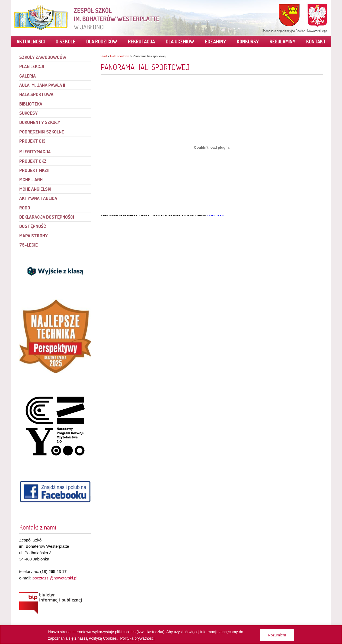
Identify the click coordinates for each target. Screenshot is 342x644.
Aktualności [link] (31, 42)
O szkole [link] (65, 42)
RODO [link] (25, 208)
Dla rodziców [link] (102, 42)
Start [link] (104, 56)
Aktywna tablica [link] (38, 198)
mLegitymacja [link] (35, 152)
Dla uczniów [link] (180, 42)
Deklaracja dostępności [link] (47, 217)
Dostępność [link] (33, 226)
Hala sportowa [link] (120, 56)
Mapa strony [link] (33, 236)
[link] (87, 18)
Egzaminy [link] (215, 42)
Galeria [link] (28, 76)
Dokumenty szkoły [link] (40, 122)
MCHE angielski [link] (35, 189)
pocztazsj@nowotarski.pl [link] (55, 578)
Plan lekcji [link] (32, 66)
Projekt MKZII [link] (34, 170)
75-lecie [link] (28, 245)
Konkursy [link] (248, 42)
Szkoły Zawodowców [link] (43, 57)
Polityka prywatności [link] (137, 638)
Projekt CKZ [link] (33, 161)
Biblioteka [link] (31, 104)
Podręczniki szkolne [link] (42, 132)
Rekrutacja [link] (141, 42)
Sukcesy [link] (28, 113)
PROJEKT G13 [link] (32, 141)
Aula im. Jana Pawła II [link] (42, 85)
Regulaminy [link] (282, 42)
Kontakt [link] (316, 42)
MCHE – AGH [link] (31, 179)
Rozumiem (277, 635)
